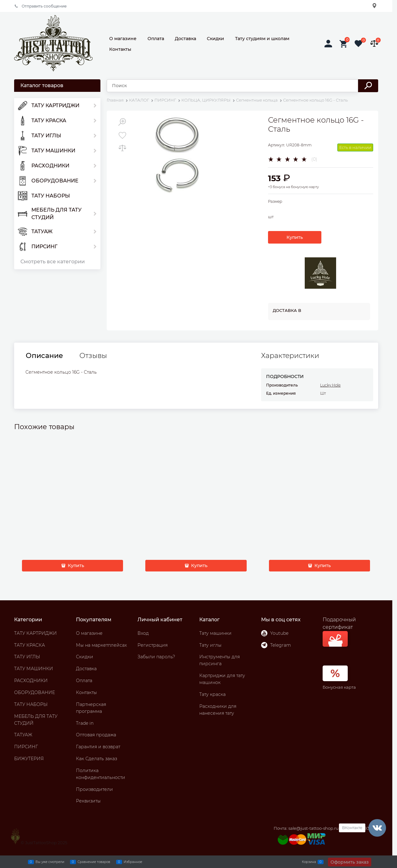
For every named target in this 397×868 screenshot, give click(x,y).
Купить (295, 237)
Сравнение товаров (94, 862)
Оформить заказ (350, 862)
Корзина (309, 862)
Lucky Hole (330, 385)
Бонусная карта (339, 687)
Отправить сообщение (44, 6)
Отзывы (93, 356)
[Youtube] (264, 633)
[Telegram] (264, 645)
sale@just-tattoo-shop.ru (314, 828)
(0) (314, 159)
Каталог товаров (42, 85)
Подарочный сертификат (339, 632)
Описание (44, 356)
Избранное (133, 862)
